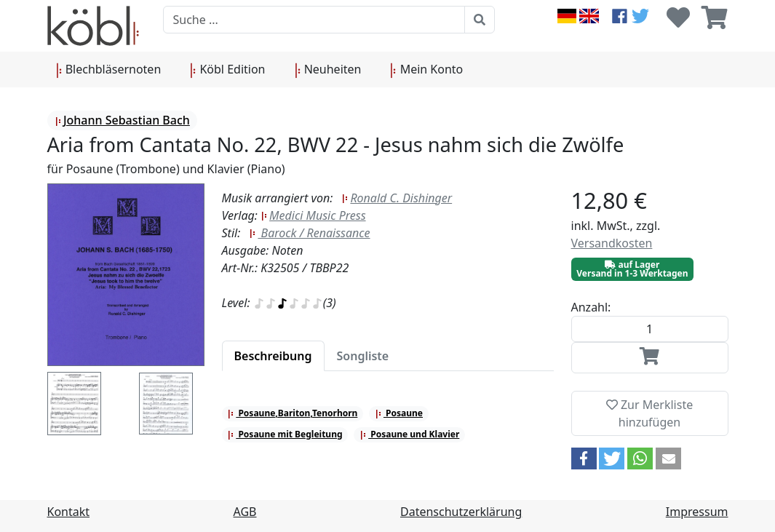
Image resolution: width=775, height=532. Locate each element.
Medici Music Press (313, 215)
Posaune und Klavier (409, 434)
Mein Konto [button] (426, 70)
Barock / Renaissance (309, 233)
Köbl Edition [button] (227, 70)
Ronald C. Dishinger (397, 198)
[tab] (273, 356)
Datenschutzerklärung (461, 512)
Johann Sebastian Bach (122, 120)
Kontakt (69, 512)
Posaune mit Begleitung (285, 434)
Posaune (399, 413)
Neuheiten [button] (328, 70)
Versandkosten (612, 243)
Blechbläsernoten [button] (109, 70)
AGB (245, 512)
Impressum (697, 512)
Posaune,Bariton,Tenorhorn (292, 413)
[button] (584, 458)
